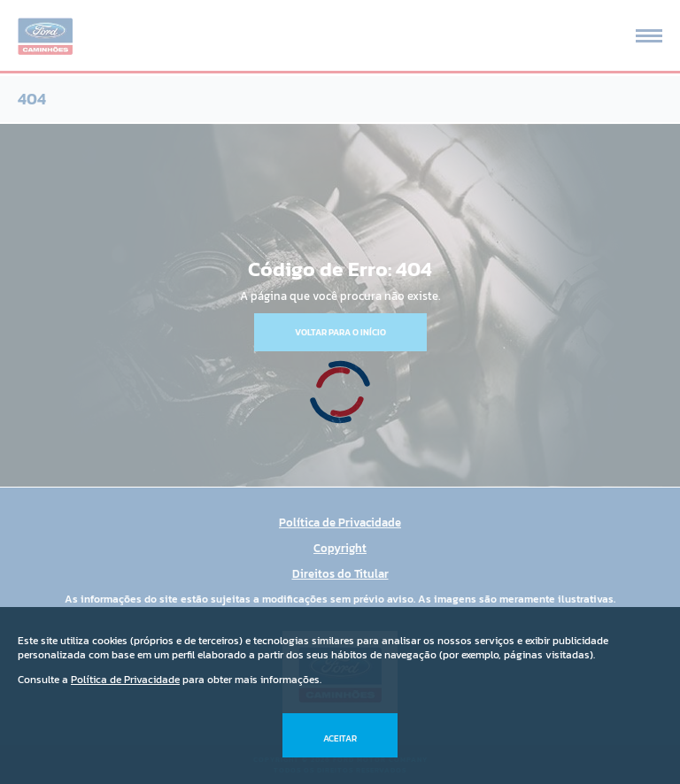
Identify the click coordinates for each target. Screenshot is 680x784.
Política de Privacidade (125, 680)
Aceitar (340, 738)
